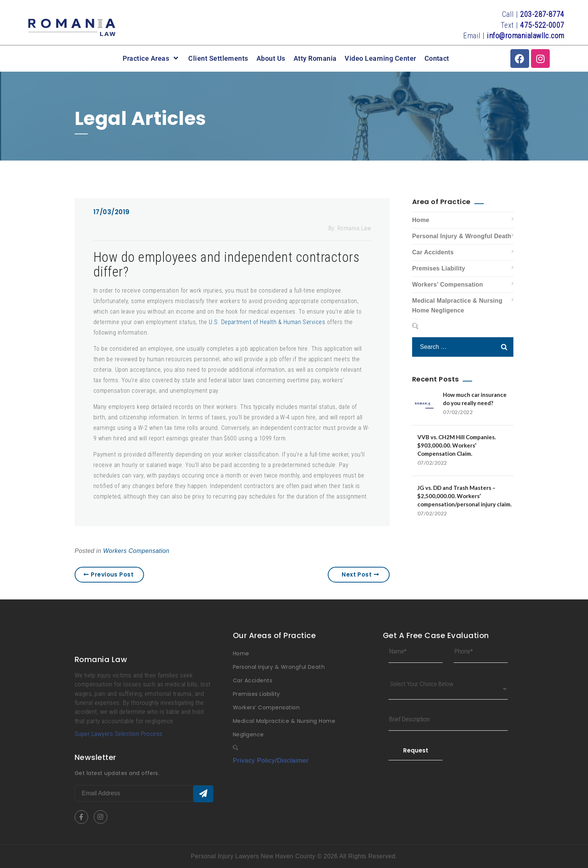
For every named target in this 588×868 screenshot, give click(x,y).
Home (421, 220)
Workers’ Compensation (448, 285)
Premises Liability (439, 268)
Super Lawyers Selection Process (119, 734)
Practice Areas (151, 58)
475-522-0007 (542, 25)
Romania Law (354, 228)
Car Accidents (433, 252)
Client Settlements (218, 59)
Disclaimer (293, 761)
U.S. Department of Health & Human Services (267, 322)
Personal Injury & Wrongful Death (462, 236)
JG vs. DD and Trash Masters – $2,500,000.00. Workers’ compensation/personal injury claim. (464, 496)
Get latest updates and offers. (117, 773)
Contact (437, 59)
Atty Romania (315, 59)
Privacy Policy (254, 761)
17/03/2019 (112, 212)
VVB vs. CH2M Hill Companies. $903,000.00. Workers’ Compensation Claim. (457, 445)
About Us (271, 59)
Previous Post (109, 574)
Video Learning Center (380, 59)
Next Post (360, 574)
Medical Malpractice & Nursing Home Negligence (457, 306)
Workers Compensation (136, 551)
